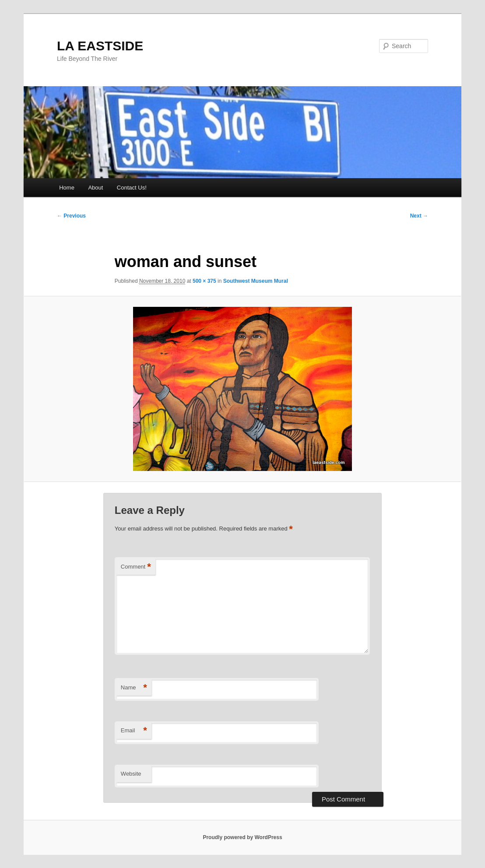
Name (134, 688)
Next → (419, 216)
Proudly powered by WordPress (242, 837)
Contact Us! (132, 188)
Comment (136, 567)
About (95, 188)
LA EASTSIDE (100, 46)
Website (131, 774)
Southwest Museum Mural (256, 281)
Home (67, 188)
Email (134, 731)
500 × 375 (204, 281)
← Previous (71, 216)
